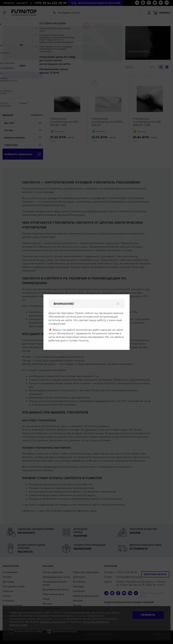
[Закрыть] (118, 304)
